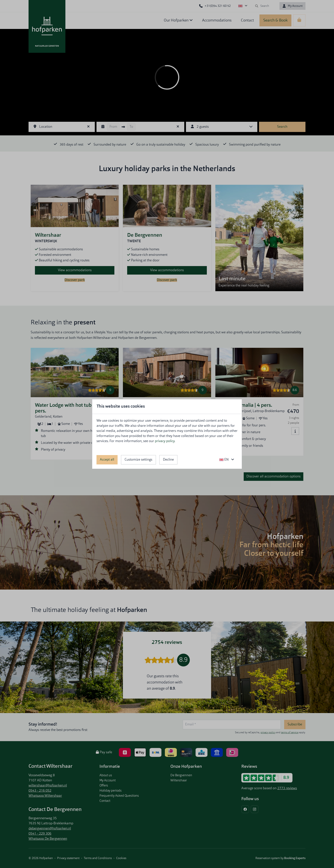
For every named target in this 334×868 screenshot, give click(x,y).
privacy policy (165, 441)
